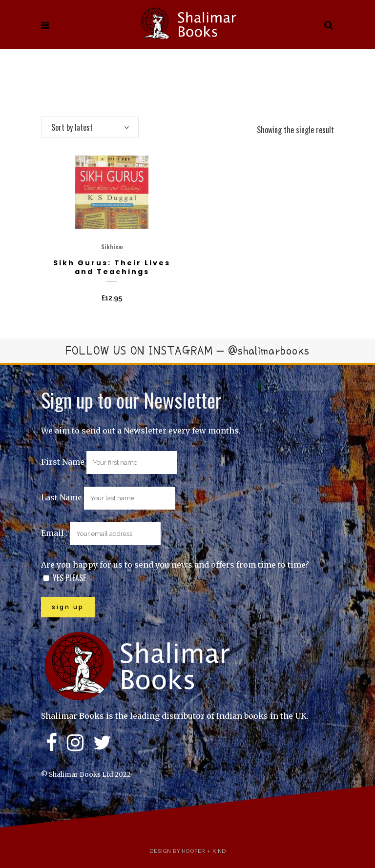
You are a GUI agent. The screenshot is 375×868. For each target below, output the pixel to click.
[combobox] (90, 127)
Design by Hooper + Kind (188, 851)
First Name (63, 462)
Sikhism (112, 247)
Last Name (62, 497)
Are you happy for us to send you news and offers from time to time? (175, 565)
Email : (101, 533)
